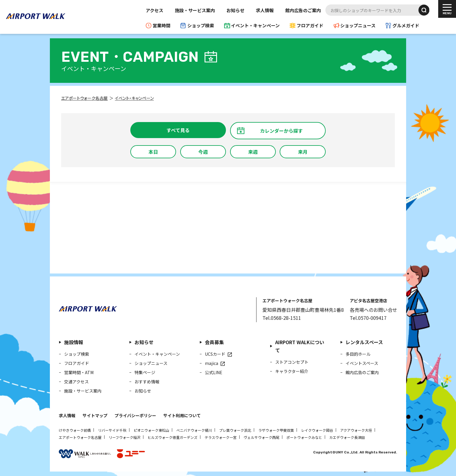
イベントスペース (362, 363)
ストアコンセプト (292, 362)
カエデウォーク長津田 (347, 437)
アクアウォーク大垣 (356, 430)
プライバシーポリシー (135, 415)
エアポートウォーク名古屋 (80, 437)
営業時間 (161, 25)
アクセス (155, 10)
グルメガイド (406, 25)
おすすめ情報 (147, 382)
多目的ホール (358, 354)
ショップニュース (358, 25)
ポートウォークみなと (304, 437)
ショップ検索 (201, 25)
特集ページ (145, 372)
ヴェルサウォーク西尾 (262, 437)
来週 (253, 152)
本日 (153, 152)
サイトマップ (95, 415)
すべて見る (178, 130)
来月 (303, 152)
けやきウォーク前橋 (75, 430)
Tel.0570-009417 (368, 318)
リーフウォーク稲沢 (125, 437)
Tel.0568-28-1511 (282, 318)
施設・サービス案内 (195, 10)
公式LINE (214, 372)
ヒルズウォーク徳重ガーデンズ (172, 437)
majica (212, 363)
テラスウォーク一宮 (221, 437)
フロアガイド (310, 25)
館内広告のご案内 (303, 10)
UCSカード (215, 354)
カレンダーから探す (281, 131)
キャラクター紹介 (292, 371)
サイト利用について (182, 415)
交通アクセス (76, 382)
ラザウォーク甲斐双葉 (276, 430)
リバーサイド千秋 (112, 430)
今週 (203, 152)
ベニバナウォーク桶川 (194, 430)
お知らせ (235, 10)
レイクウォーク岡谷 (317, 430)
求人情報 (265, 10)
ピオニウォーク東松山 (151, 430)
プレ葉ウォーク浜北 (235, 430)
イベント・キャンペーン (255, 25)
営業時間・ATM (79, 372)
